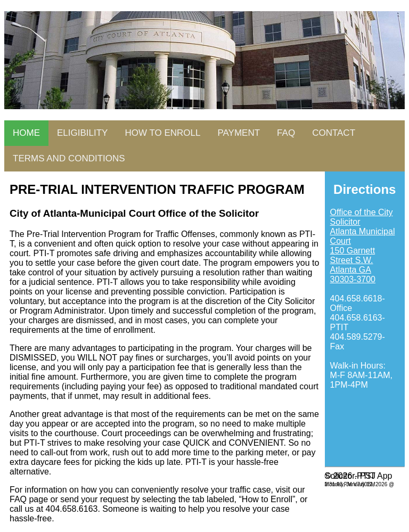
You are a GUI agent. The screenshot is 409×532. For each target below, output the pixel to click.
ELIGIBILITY (82, 133)
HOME (26, 133)
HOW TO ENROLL (162, 133)
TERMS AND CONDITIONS (69, 158)
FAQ (286, 133)
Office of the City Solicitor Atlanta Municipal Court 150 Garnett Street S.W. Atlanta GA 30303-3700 (363, 246)
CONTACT (334, 133)
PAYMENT (239, 133)
